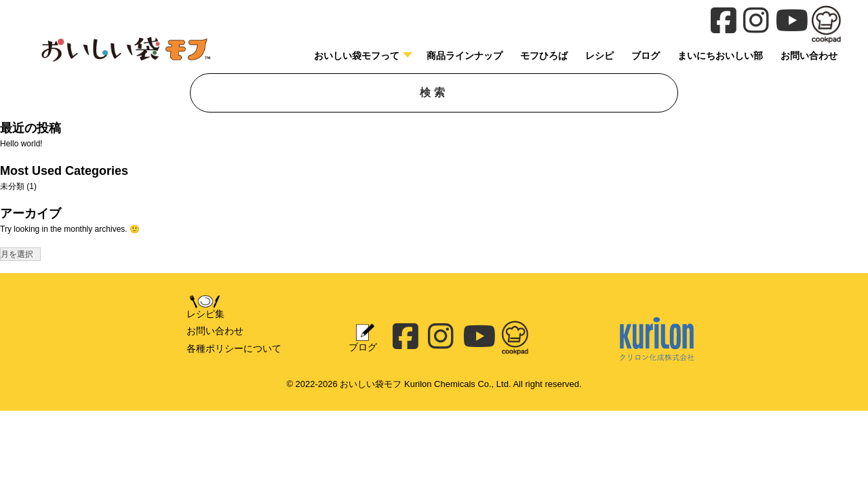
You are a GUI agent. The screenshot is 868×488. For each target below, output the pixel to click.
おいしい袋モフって (357, 56)
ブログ (646, 56)
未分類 (12, 186)
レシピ (599, 56)
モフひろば (544, 56)
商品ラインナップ (465, 56)
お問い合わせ (215, 331)
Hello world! (21, 144)
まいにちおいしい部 (720, 56)
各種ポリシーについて (234, 348)
